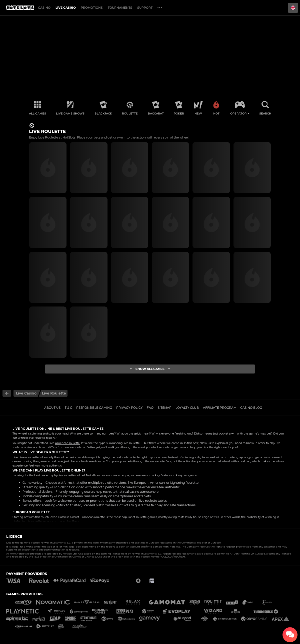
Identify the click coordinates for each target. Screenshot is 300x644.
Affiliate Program (220, 408)
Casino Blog (251, 408)
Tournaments (120, 8)
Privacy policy (129, 408)
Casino (44, 8)
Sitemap (165, 408)
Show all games (150, 369)
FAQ (150, 408)
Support (145, 8)
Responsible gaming (94, 408)
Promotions (92, 8)
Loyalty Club (187, 408)
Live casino (66, 8)
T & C (68, 408)
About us (52, 408)
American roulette (67, 443)
